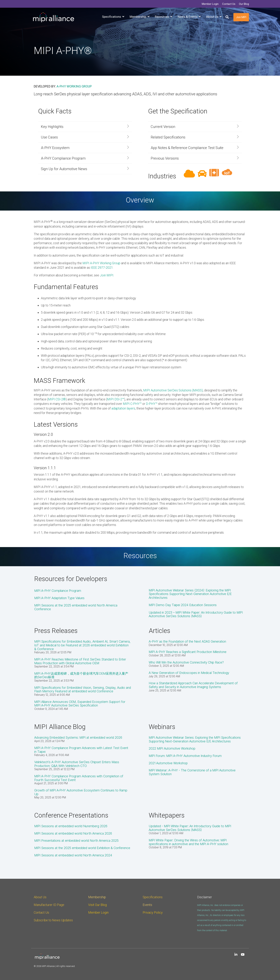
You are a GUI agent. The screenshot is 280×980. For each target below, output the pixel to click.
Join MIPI (241, 17)
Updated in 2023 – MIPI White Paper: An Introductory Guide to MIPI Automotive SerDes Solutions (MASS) (196, 614)
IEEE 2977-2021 (102, 268)
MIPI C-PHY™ (132, 404)
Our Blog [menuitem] (244, 4)
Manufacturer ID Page (49, 905)
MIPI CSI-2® (57, 399)
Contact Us (41, 912)
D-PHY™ (152, 404)
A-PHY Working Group (74, 86)
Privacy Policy (153, 912)
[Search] (227, 17)
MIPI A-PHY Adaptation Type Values (59, 598)
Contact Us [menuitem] (229, 4)
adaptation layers (123, 408)
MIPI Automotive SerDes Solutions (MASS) (173, 390)
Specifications (153, 897)
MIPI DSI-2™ (116, 399)
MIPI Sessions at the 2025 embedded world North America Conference (76, 607)
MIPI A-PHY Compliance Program (58, 591)
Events (147, 905)
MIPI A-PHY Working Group (101, 263)
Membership (97, 897)
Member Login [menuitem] (210, 4)
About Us (40, 897)
